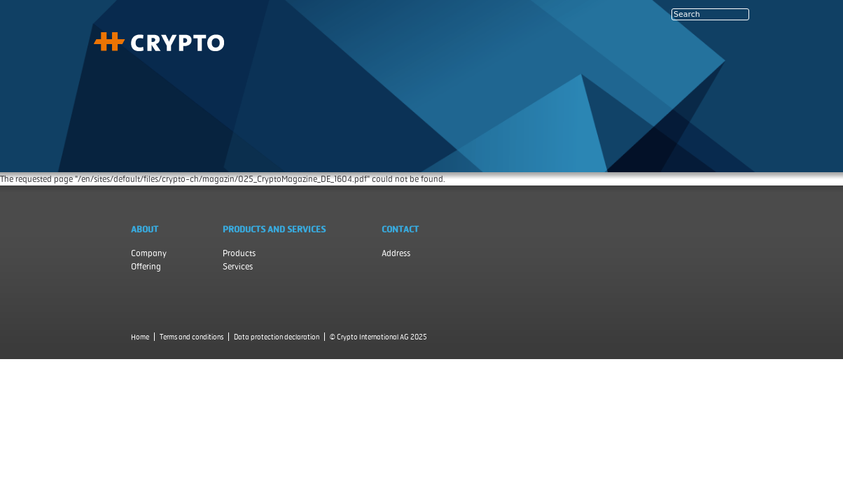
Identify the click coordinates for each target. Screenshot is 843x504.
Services (238, 266)
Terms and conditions (191, 337)
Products (239, 253)
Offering (146, 266)
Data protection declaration (277, 337)
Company (149, 253)
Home (140, 337)
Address (396, 253)
